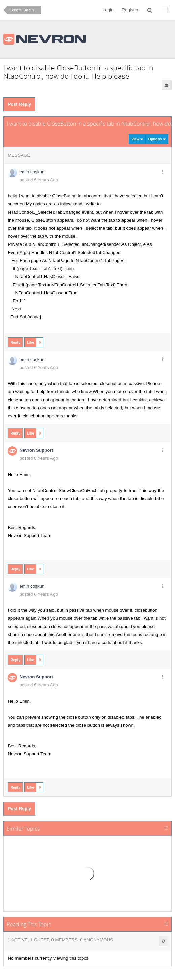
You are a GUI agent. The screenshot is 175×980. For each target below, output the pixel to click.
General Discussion (25, 10)
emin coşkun (32, 172)
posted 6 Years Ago (39, 180)
